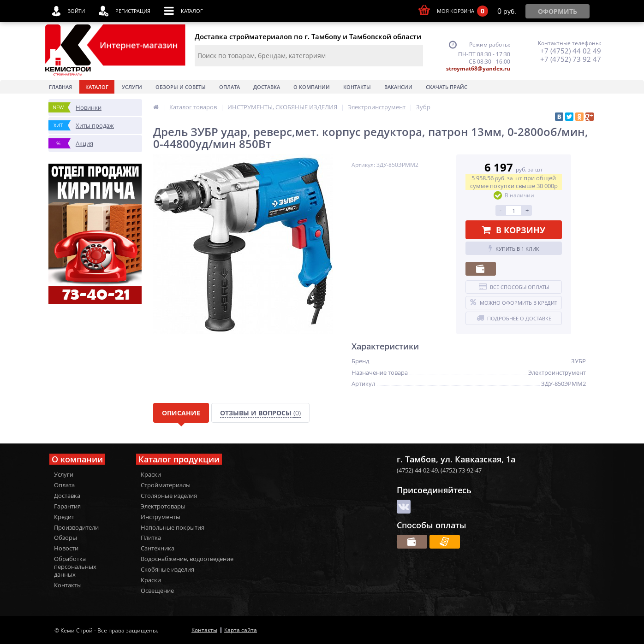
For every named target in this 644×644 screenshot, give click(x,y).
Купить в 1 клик (514, 248)
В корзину (514, 230)
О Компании (312, 87)
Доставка (267, 87)
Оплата (230, 87)
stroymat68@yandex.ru (478, 68)
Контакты (357, 87)
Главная (60, 87)
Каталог (97, 87)
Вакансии (398, 87)
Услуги (132, 87)
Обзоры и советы (181, 87)
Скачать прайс (447, 87)
